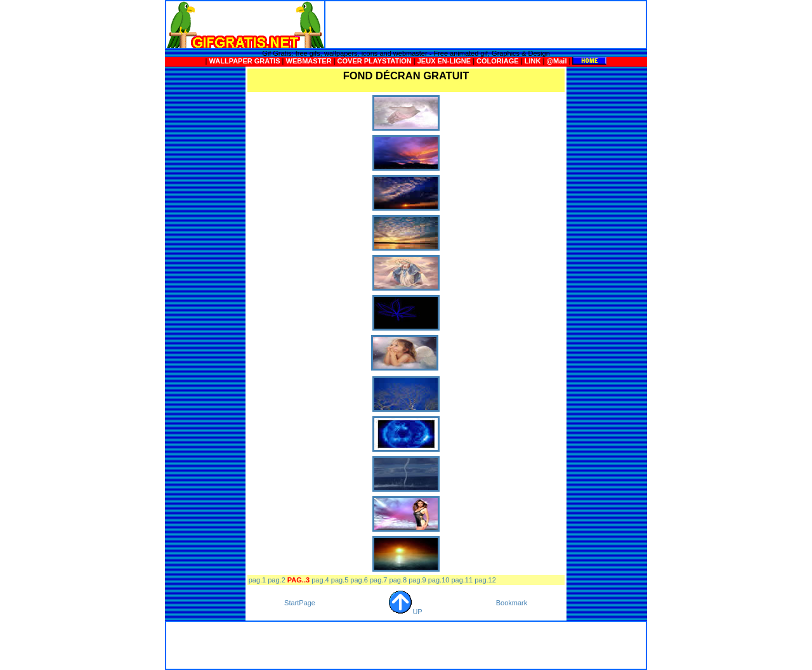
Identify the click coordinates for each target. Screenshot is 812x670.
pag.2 (277, 580)
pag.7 (379, 580)
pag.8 (398, 580)
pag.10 (439, 580)
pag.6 (359, 580)
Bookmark (512, 603)
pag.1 (258, 580)
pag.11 (462, 580)
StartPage (300, 603)
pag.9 (417, 580)
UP (405, 612)
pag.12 (485, 580)
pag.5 (340, 580)
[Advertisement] (486, 25)
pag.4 (320, 580)
